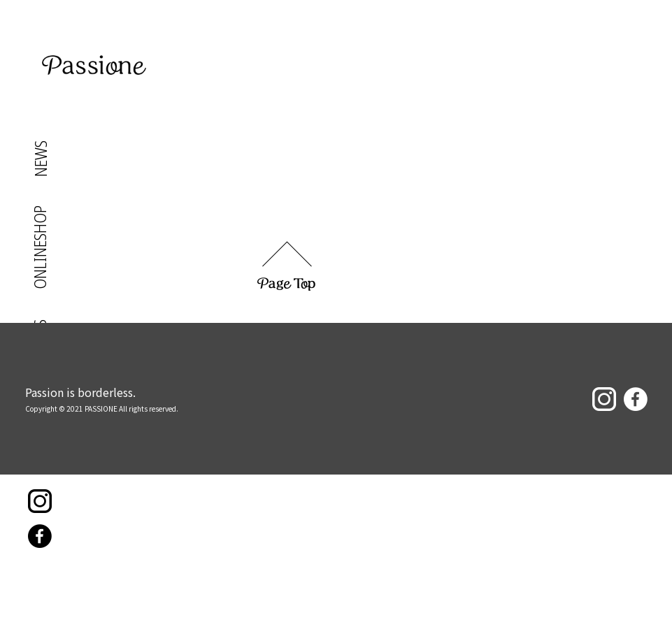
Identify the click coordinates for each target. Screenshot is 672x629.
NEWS (40, 159)
